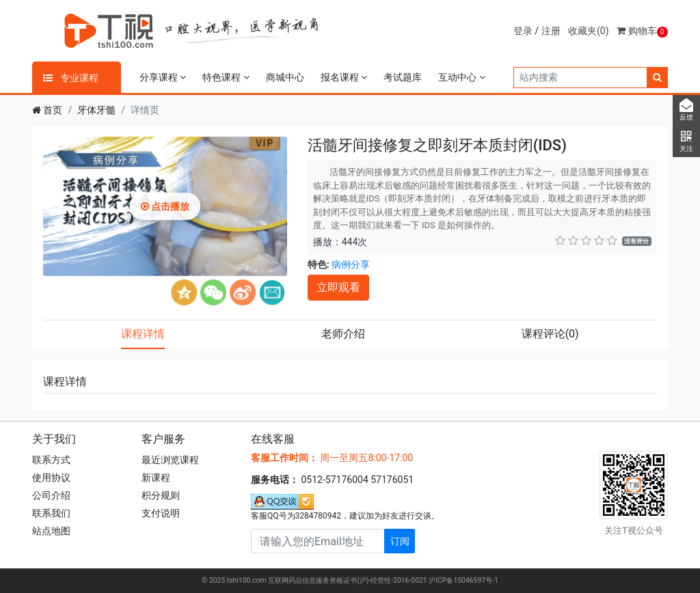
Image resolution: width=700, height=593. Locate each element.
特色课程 (226, 77)
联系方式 (51, 460)
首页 (53, 110)
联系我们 (51, 513)
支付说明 (161, 513)
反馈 (686, 110)
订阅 (400, 541)
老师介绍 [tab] (343, 334)
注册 (551, 31)
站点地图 (51, 531)
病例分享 (351, 264)
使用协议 (51, 478)
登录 (523, 31)
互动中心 (461, 77)
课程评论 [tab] (550, 334)
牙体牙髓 (96, 110)
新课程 (156, 478)
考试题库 (403, 77)
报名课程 (344, 77)
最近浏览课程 (170, 460)
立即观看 (338, 287)
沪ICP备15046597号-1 (463, 580)
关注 (686, 141)
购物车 (642, 31)
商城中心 (285, 77)
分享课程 (163, 77)
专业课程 (71, 78)
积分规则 (161, 495)
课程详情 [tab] (143, 334)
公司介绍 (51, 495)
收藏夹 (589, 31)
